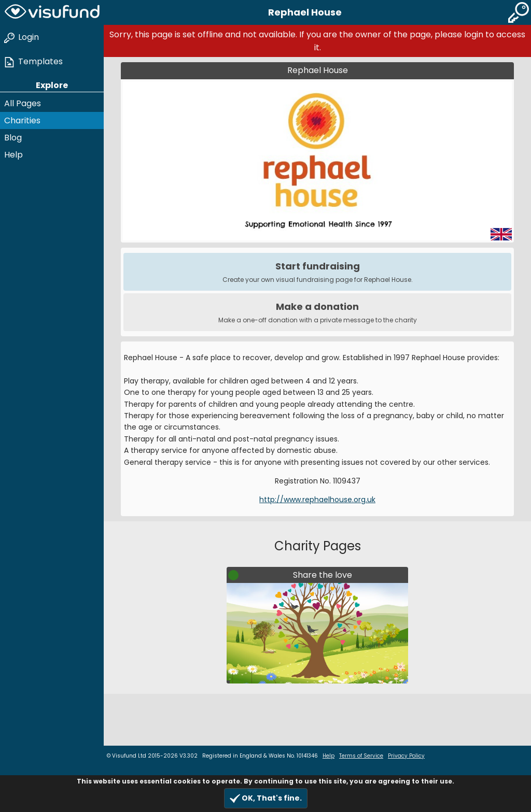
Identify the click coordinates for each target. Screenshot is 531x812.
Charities (22, 120)
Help (13, 155)
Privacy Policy (406, 756)
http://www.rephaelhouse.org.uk (317, 500)
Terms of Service (361, 756)
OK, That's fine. (266, 798)
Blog (13, 138)
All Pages (23, 103)
